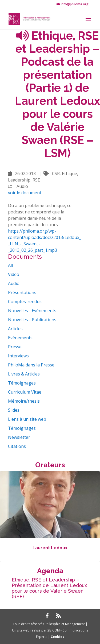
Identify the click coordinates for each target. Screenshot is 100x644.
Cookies (57, 637)
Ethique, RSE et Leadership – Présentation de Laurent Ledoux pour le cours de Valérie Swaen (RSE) (49, 588)
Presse (15, 347)
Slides (14, 410)
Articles (15, 329)
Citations (17, 446)
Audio (14, 283)
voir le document (25, 193)
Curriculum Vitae (25, 392)
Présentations (22, 292)
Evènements (20, 338)
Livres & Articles (24, 374)
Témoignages (22, 383)
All (10, 265)
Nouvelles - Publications (32, 320)
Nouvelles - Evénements (32, 311)
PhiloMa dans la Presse (31, 365)
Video (14, 274)
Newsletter (19, 437)
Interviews (18, 356)
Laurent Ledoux (50, 548)
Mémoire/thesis (24, 401)
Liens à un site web (27, 419)
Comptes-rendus (25, 302)
